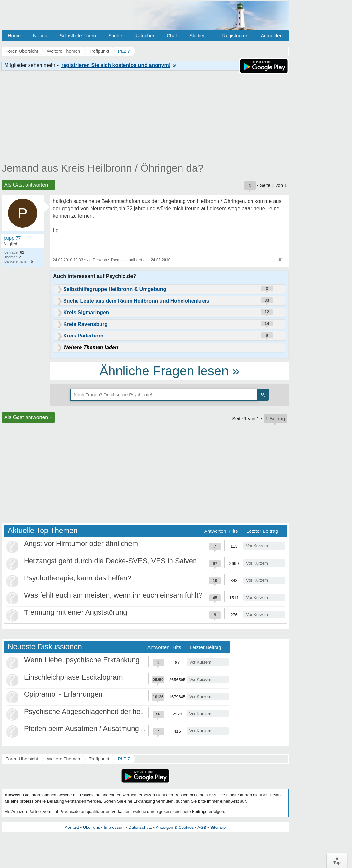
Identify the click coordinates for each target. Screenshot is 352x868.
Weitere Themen (63, 759)
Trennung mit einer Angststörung (76, 612)
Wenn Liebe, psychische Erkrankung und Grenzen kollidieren (120, 660)
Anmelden (272, 35)
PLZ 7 (124, 759)
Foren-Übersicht (22, 759)
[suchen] (163, 395)
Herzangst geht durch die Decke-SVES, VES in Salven (110, 561)
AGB (202, 827)
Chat (172, 35)
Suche (115, 35)
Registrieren (235, 35)
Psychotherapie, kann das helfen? (78, 578)
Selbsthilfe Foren (78, 35)
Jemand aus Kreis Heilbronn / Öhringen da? (103, 168)
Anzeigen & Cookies (175, 827)
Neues (40, 35)
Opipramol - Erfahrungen (63, 694)
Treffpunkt (99, 759)
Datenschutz (140, 827)
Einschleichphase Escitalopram (73, 677)
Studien (198, 35)
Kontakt (72, 827)
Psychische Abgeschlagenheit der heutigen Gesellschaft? (115, 711)
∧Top (337, 861)
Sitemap (218, 827)
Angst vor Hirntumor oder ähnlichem (81, 544)
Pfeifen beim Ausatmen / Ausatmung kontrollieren (102, 729)
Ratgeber (144, 35)
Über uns (92, 827)
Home (14, 35)
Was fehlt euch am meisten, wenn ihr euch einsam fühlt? (113, 595)
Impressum (114, 827)
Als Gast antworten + (28, 185)
